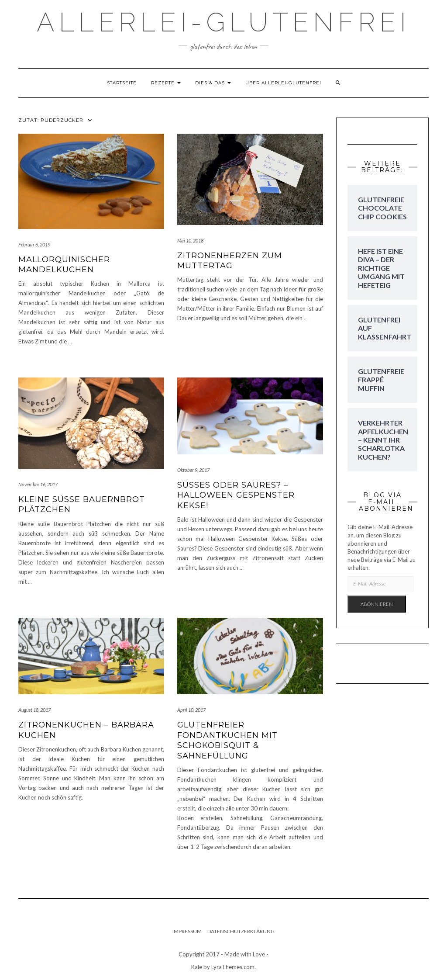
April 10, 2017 (191, 710)
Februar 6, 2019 (34, 244)
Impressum (187, 931)
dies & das (213, 83)
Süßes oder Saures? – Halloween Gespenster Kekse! (236, 495)
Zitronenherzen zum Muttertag (230, 261)
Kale (197, 967)
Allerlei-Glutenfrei (223, 22)
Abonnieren (377, 604)
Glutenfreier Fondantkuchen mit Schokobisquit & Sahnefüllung (227, 740)
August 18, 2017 (34, 710)
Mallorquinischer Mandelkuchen (64, 265)
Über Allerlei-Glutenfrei (283, 83)
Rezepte (166, 83)
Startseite (122, 83)
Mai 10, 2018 (190, 241)
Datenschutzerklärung (241, 931)
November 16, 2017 (38, 484)
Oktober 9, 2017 (193, 470)
